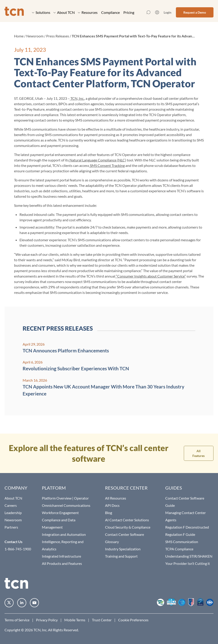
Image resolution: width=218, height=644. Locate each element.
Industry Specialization (123, 549)
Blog (109, 513)
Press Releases (58, 36)
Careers (11, 505)
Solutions (41, 12)
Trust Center (102, 620)
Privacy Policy (47, 620)
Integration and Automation (64, 534)
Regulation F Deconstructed (187, 527)
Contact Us (13, 542)
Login (168, 12)
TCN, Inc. (77, 98)
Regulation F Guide (180, 534)
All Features (199, 453)
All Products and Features (62, 563)
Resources (88, 12)
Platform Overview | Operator (65, 498)
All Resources (116, 498)
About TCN (64, 12)
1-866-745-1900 (18, 549)
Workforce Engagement (60, 513)
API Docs (112, 505)
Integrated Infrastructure (61, 556)
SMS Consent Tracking (107, 165)
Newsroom (35, 36)
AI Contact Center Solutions (127, 520)
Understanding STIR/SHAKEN (189, 556)
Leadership (13, 513)
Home (19, 36)
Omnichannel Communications (66, 505)
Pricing (129, 12)
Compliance (110, 12)
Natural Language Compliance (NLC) (97, 160)
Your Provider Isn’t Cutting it (188, 563)
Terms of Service (17, 620)
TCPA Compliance (179, 549)
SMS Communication (182, 542)
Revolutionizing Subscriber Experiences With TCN (76, 368)
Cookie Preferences (133, 620)
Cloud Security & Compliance (128, 527)
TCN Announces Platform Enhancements (66, 350)
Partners (11, 527)
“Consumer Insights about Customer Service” (151, 276)
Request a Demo (195, 12)
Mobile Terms (75, 620)
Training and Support (121, 556)
